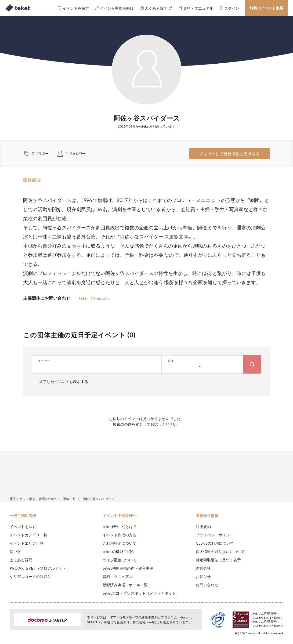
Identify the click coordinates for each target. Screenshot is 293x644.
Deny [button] (247, 617)
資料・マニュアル (118, 576)
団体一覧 (69, 499)
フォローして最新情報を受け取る (229, 154)
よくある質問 (21, 560)
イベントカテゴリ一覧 (28, 535)
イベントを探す (23, 527)
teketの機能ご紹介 (119, 551)
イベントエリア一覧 (27, 543)
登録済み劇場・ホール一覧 (125, 585)
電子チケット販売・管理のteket (33, 499)
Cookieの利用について (215, 543)
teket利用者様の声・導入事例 (128, 568)
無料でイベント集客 (266, 8)
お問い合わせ (207, 585)
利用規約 (203, 527)
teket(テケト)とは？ (120, 527)
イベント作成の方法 (120, 535)
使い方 (15, 551)
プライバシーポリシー (215, 535)
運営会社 (203, 568)
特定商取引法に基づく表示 (218, 560)
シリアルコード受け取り (30, 576)
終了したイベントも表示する (64, 381)
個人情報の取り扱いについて (220, 551)
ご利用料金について (120, 543)
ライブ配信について (120, 560)
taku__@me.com (94, 298)
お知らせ (203, 576)
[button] (7, 624)
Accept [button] (274, 617)
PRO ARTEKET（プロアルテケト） (40, 568)
